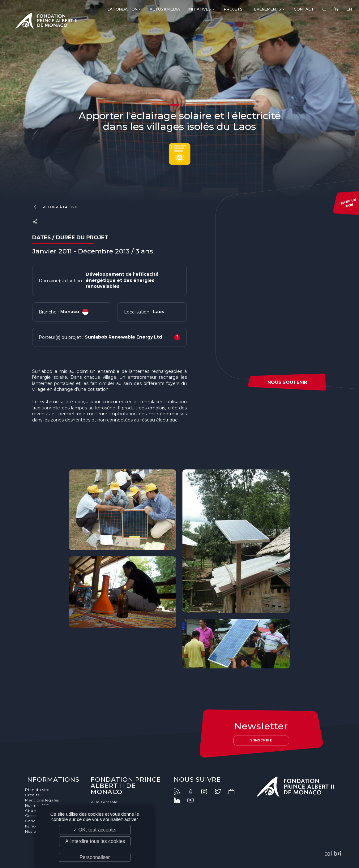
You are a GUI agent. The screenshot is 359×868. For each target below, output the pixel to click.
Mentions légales (42, 800)
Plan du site (37, 790)
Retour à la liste (56, 207)
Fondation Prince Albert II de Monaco (46, 22)
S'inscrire (261, 740)
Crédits (32, 795)
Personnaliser (95, 857)
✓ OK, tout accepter (95, 830)
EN (349, 9)
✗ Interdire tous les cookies (95, 841)
